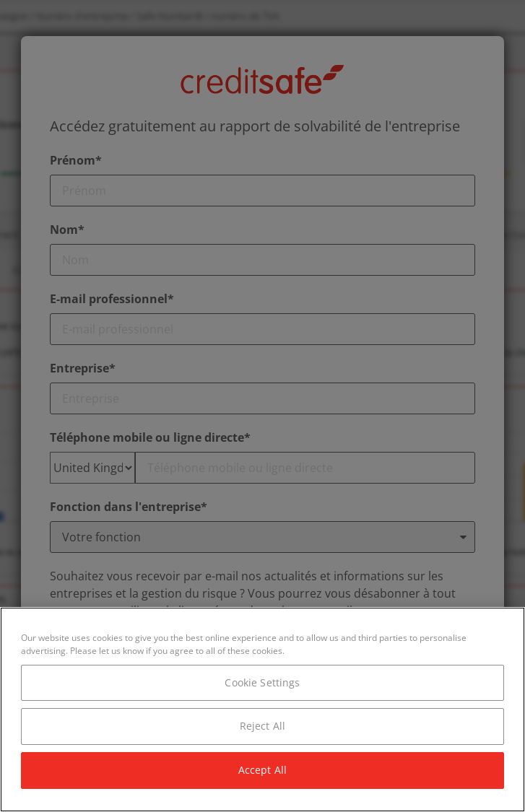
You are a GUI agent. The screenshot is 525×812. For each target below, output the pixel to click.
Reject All (262, 726)
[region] (262, 710)
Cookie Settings (262, 682)
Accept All (262, 770)
